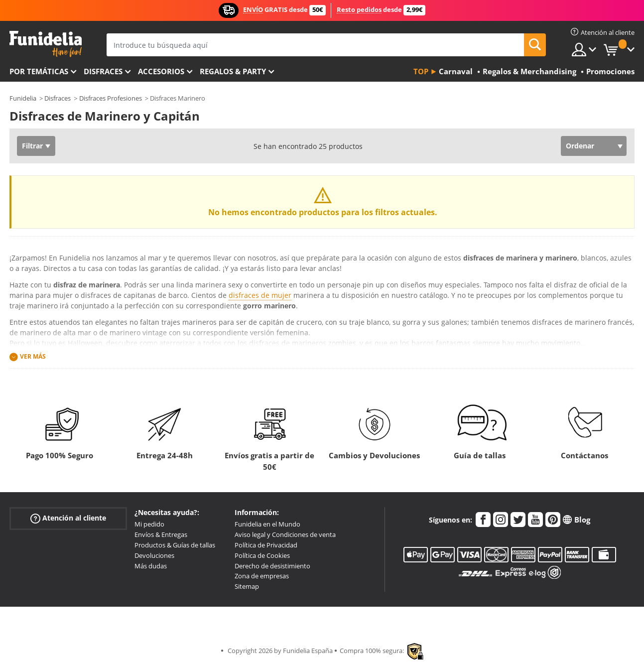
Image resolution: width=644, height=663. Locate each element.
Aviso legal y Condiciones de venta (285, 534)
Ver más (33, 356)
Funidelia (23, 98)
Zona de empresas (262, 576)
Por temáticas (39, 71)
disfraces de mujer (260, 295)
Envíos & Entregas (161, 534)
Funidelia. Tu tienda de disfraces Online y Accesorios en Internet (46, 44)
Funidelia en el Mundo (267, 524)
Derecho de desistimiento (272, 566)
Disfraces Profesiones (111, 98)
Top (421, 71)
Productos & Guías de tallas (175, 545)
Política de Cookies (262, 555)
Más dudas (151, 566)
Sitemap (247, 586)
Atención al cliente (68, 518)
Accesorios (161, 71)
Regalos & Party (233, 71)
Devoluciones (154, 555)
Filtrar (32, 146)
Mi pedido (149, 524)
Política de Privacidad (266, 545)
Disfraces (103, 71)
